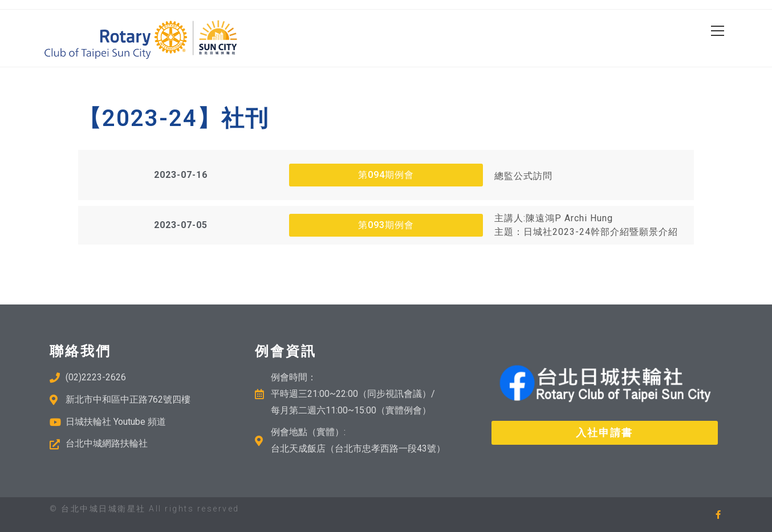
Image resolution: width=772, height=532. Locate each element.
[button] (181, 175)
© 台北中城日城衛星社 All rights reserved (145, 509)
